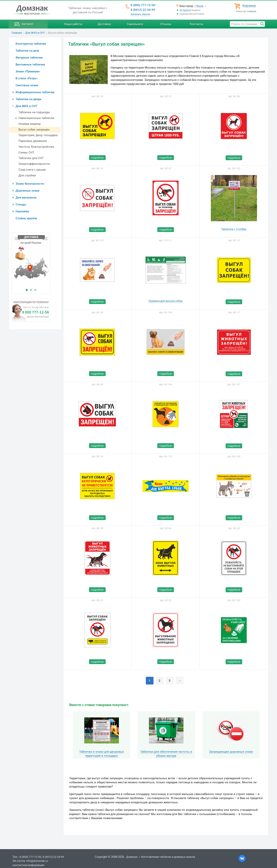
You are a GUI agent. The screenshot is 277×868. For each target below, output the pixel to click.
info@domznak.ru (37, 861)
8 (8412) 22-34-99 (143, 10)
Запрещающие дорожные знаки (231, 752)
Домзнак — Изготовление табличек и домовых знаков (161, 857)
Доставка (104, 24)
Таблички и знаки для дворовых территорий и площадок (102, 754)
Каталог (28, 24)
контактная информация (28, 865)
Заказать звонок (140, 14)
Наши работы (73, 24)
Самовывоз (135, 24)
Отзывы (166, 24)
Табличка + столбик (234, 229)
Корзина (249, 6)
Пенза (199, 6)
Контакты (197, 24)
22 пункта (185, 10)
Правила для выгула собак (166, 301)
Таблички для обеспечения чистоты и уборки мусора (166, 754)
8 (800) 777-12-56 (143, 5)
